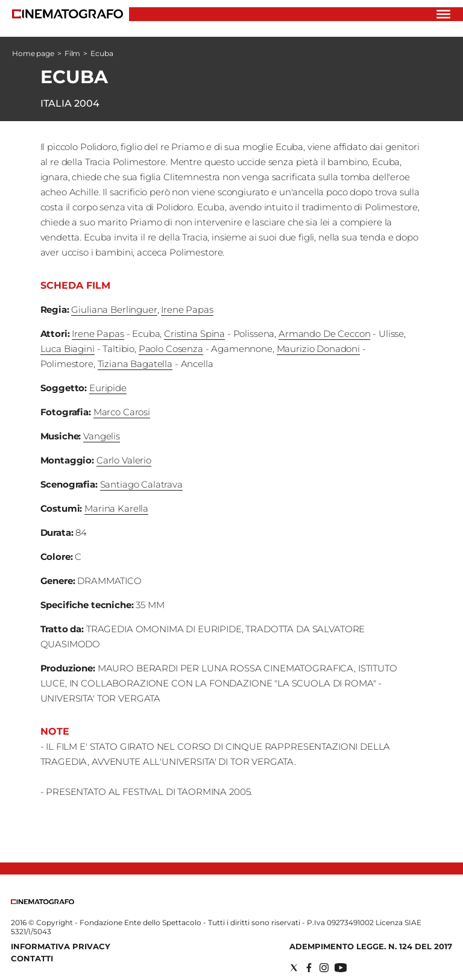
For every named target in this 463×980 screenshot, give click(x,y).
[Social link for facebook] (309, 968)
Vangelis (102, 436)
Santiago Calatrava (141, 484)
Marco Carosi (122, 412)
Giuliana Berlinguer (114, 309)
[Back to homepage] (43, 901)
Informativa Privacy (61, 946)
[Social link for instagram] (324, 968)
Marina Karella (116, 508)
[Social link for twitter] (294, 968)
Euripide (108, 388)
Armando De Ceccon (324, 334)
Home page (33, 53)
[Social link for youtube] (341, 968)
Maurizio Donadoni (318, 349)
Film (73, 53)
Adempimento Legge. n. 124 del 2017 (371, 946)
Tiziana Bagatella (135, 364)
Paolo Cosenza (171, 349)
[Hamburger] (443, 14)
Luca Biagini (68, 349)
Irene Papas (187, 309)
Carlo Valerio (124, 460)
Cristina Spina (194, 334)
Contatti (32, 958)
